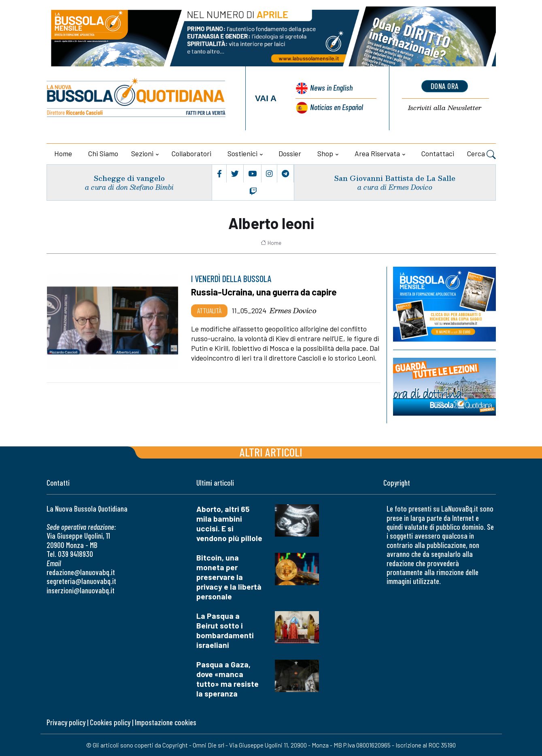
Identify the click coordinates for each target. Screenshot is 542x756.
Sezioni (142, 153)
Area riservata (377, 153)
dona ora (444, 86)
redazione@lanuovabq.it (81, 572)
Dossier (290, 153)
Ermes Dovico (293, 310)
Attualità (209, 310)
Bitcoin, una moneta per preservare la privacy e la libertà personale (229, 577)
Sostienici (242, 153)
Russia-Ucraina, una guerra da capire (265, 292)
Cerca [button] (481, 155)
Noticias (336, 107)
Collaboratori (191, 153)
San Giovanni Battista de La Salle (394, 178)
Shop (325, 153)
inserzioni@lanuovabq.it (81, 590)
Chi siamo (103, 153)
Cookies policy (110, 722)
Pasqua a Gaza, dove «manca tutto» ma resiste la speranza (227, 679)
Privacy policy (66, 722)
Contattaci (438, 153)
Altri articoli (271, 452)
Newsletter (445, 108)
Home (63, 153)
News (331, 88)
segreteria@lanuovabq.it (81, 581)
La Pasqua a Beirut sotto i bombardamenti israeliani (225, 630)
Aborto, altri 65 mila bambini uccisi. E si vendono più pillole (229, 523)
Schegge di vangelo (129, 178)
